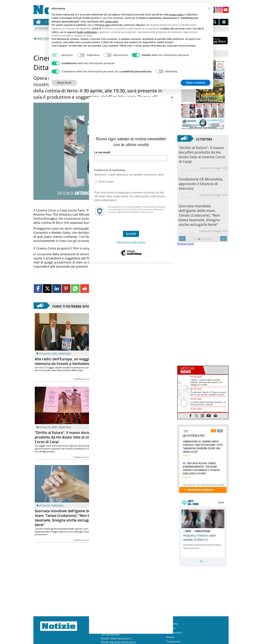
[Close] (172, 98)
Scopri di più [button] (64, 83)
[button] (209, 8)
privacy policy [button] (177, 15)
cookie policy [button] (112, 22)
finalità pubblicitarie (87, 32)
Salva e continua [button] (196, 83)
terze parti (105, 25)
